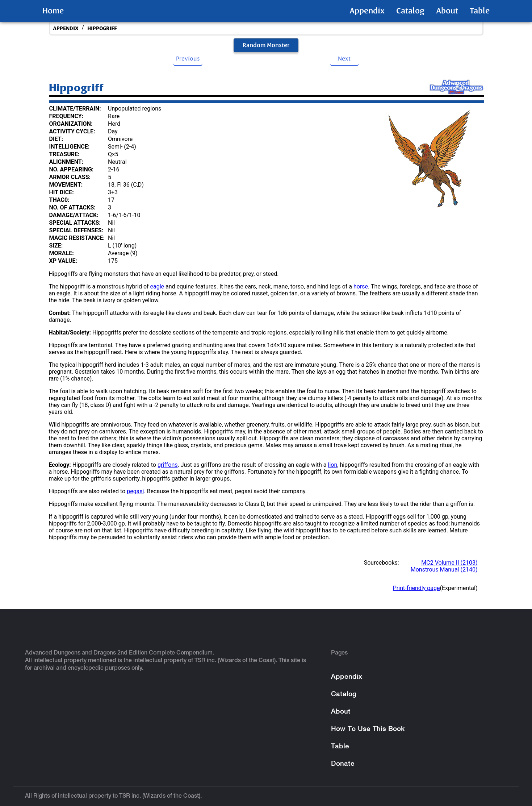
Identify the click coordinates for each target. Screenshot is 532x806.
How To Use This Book (368, 729)
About (447, 11)
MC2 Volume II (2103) (449, 563)
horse (361, 286)
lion (333, 465)
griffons (168, 465)
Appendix (367, 11)
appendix (66, 28)
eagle (157, 286)
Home (53, 11)
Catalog (410, 11)
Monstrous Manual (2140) (444, 570)
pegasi (135, 491)
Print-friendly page (416, 588)
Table (480, 11)
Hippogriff (102, 28)
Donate (343, 764)
